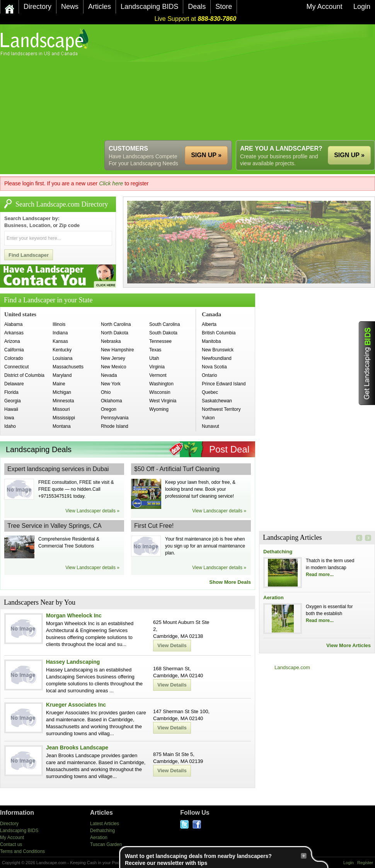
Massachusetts (68, 367)
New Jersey (113, 358)
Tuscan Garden (106, 844)
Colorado (14, 358)
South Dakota (163, 333)
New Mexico (113, 367)
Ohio (106, 392)
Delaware (14, 384)
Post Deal (229, 449)
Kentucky (62, 350)
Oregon (109, 409)
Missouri (61, 409)
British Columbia (219, 333)
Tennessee (160, 341)
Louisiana (62, 358)
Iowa (9, 418)
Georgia (13, 401)
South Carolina (164, 324)
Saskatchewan (217, 401)
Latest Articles (105, 824)
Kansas (60, 341)
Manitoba (211, 341)
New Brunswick (218, 350)
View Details (172, 645)
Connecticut (16, 367)
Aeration (274, 598)
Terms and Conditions (22, 851)
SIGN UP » (349, 155)
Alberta (209, 324)
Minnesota (63, 401)
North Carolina (116, 324)
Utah (154, 358)
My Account (12, 837)
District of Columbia (24, 375)
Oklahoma (112, 401)
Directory (9, 824)
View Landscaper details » (92, 511)
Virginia (157, 367)
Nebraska (111, 341)
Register (365, 863)
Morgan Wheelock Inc (74, 615)
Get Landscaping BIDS (367, 363)
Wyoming (159, 409)
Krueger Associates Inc (76, 705)
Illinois (59, 324)
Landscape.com (292, 667)
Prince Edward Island (224, 384)
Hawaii (11, 409)
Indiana (60, 333)
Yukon (208, 418)
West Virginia (163, 401)
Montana (62, 426)
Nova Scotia (214, 367)
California (14, 350)
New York (111, 384)
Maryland (62, 375)
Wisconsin (160, 392)
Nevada (109, 375)
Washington (161, 384)
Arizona (12, 341)
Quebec (210, 392)
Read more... (320, 575)
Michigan (62, 392)
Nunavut (211, 426)
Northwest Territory (221, 409)
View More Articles (349, 645)
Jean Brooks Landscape (77, 748)
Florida (11, 392)
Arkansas (14, 333)
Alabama (13, 324)
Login (349, 863)
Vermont (158, 375)
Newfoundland (217, 358)
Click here (111, 183)
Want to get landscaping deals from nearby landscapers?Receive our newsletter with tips (216, 859)
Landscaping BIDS (19, 831)
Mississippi (64, 418)
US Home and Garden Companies (45, 42)
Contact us (11, 844)
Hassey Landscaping (73, 662)
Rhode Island (115, 426)
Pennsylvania (115, 418)
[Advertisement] (184, 82)
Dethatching (278, 552)
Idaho (10, 426)
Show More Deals (230, 582)
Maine (59, 384)
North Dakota (115, 333)
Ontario (209, 375)
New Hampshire (117, 350)
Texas (155, 350)
